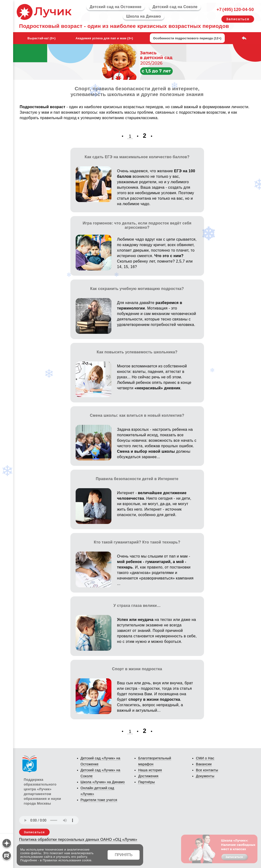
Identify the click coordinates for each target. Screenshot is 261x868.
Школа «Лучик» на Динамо (103, 782)
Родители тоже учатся (99, 800)
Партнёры (146, 782)
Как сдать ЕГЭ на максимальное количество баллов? (137, 157)
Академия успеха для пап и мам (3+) (104, 38)
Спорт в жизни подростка (137, 669)
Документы (205, 776)
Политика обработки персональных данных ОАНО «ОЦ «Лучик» (78, 840)
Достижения (148, 776)
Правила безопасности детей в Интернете (137, 479)
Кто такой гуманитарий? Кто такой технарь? (137, 542)
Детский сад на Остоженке (116, 7)
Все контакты (207, 770)
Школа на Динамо (144, 16)
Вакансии (204, 764)
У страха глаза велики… (137, 606)
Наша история (150, 770)
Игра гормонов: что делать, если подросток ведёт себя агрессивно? (137, 225)
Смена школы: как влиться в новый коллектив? (137, 415)
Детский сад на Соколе (175, 7)
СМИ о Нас (205, 758)
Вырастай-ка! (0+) (42, 38)
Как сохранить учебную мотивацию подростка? (137, 289)
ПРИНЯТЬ (124, 855)
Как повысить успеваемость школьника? (137, 352)
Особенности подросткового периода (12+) (187, 38)
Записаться (238, 19)
